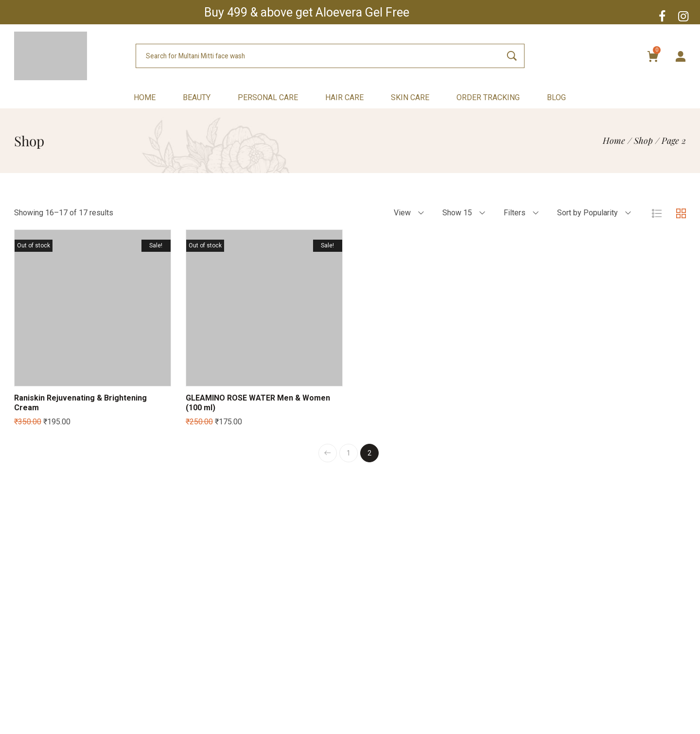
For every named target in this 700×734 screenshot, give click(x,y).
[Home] (614, 140)
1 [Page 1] (349, 453)
